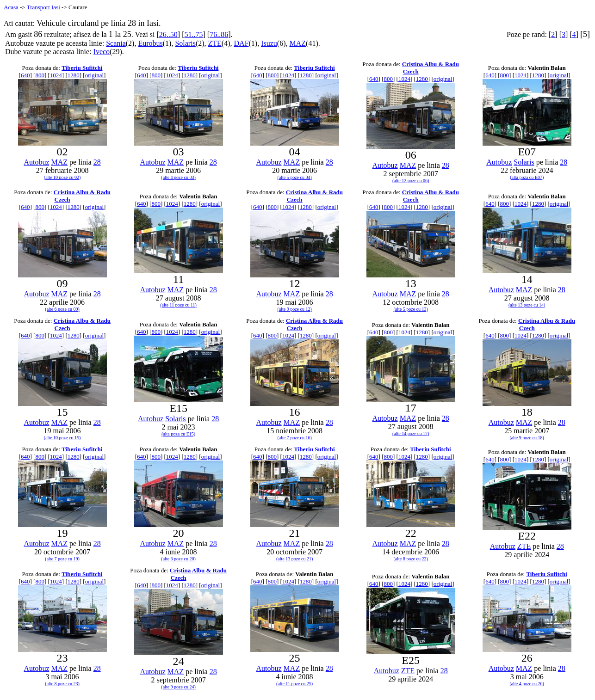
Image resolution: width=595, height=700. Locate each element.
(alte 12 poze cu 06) (411, 181)
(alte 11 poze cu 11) (178, 305)
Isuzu (269, 43)
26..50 (168, 34)
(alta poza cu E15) (178, 434)
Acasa (11, 7)
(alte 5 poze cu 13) (410, 309)
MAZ (298, 43)
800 (40, 75)
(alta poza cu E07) (527, 177)
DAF (242, 43)
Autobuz (36, 162)
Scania (116, 43)
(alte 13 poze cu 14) (527, 305)
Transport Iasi (43, 7)
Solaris (185, 43)
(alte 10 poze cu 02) (62, 177)
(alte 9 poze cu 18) (527, 438)
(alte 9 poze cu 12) (294, 309)
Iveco (102, 52)
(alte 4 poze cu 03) (178, 177)
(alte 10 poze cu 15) (62, 438)
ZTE (215, 43)
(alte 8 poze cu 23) (62, 684)
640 (25, 75)
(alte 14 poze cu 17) (411, 433)
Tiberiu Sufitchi (82, 68)
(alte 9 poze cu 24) (178, 687)
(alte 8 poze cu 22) (410, 559)
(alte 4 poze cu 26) (527, 684)
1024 (56, 75)
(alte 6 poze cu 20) (178, 559)
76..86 (219, 34)
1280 (74, 75)
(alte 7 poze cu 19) (62, 559)
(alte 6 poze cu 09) (62, 309)
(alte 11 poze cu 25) (294, 684)
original (94, 75)
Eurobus (150, 43)
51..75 (193, 34)
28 (97, 162)
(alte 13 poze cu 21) (294, 559)
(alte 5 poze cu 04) (294, 177)
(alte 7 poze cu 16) (294, 438)
